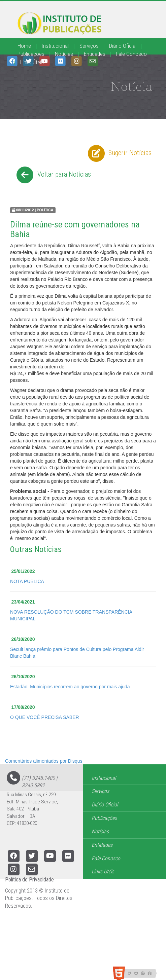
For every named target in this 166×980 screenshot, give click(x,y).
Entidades (95, 54)
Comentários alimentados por (44, 761)
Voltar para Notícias (53, 175)
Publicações (31, 54)
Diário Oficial (123, 46)
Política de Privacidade (29, 880)
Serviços (89, 46)
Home (24, 46)
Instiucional (104, 778)
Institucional (55, 46)
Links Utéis (103, 872)
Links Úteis (32, 62)
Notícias (64, 54)
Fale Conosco (131, 54)
